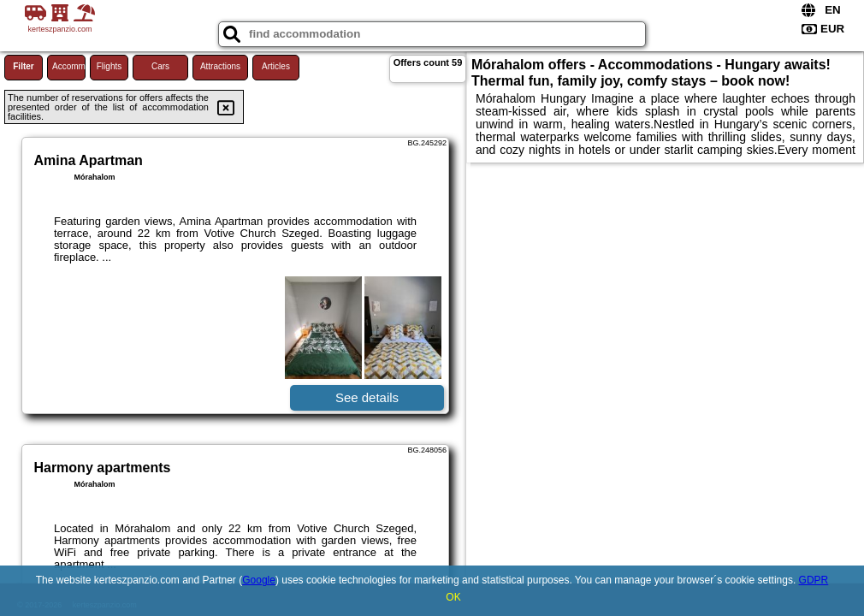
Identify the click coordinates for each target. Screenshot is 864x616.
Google (259, 580)
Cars (160, 66)
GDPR (814, 580)
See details (367, 397)
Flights (109, 66)
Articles (276, 66)
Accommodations (69, 66)
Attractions (220, 66)
